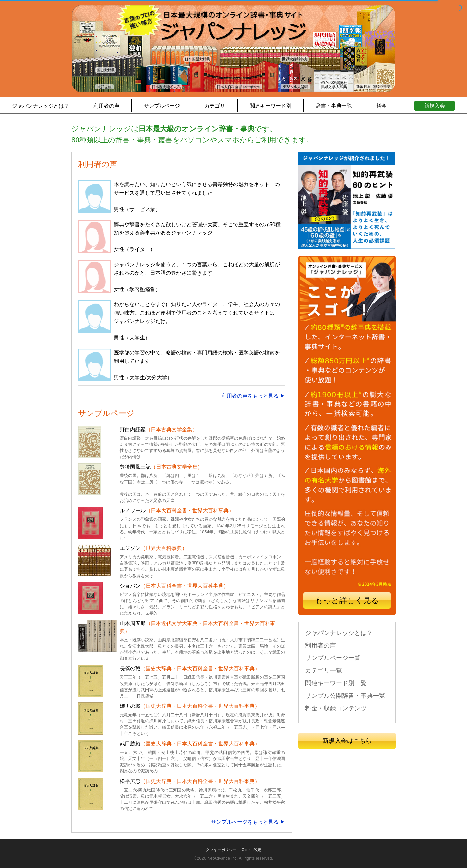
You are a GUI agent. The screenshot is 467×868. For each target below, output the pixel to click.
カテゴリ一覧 (324, 670)
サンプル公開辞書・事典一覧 (345, 696)
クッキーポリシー (221, 850)
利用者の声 (106, 106)
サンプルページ (162, 106)
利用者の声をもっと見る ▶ (253, 396)
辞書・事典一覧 (334, 106)
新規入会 (435, 106)
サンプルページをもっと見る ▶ (248, 822)
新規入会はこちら (347, 741)
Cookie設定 (251, 850)
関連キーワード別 (270, 106)
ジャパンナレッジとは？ (41, 106)
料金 (381, 106)
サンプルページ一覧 (333, 658)
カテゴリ (215, 106)
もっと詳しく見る (347, 600)
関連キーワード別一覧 (336, 683)
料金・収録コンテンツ (336, 708)
